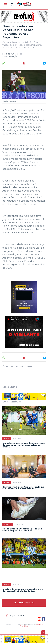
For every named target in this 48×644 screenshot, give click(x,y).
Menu (5, 4)
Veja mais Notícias (24, 603)
